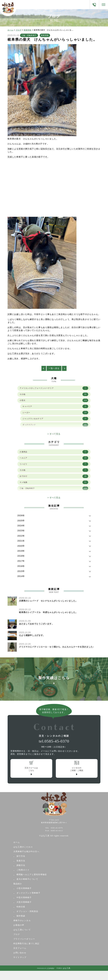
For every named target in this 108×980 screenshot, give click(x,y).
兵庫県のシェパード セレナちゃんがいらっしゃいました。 (48, 601)
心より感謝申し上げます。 (32, 635)
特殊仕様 (21, 907)
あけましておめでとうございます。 (36, 624)
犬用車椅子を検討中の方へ (26, 852)
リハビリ (54, 464)
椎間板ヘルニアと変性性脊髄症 (32, 875)
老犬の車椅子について (27, 879)
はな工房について (22, 930)
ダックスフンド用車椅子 (28, 893)
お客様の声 (19, 925)
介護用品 (54, 452)
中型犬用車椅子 (24, 898)
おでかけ (54, 476)
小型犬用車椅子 (24, 888)
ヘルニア (54, 458)
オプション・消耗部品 (27, 911)
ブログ (18, 30)
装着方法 (21, 861)
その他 (54, 394)
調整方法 (21, 865)
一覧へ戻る (54, 368)
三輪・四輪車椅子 (29, 35)
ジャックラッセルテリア (55, 419)
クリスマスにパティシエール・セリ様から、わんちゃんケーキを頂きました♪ (57, 647)
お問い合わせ (20, 953)
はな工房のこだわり (23, 847)
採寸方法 (21, 856)
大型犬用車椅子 (24, 902)
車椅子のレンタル (22, 921)
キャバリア (55, 406)
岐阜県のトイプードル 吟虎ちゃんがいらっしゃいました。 (48, 612)
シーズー (55, 413)
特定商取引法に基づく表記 (26, 944)
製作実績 (21, 916)
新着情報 (28, 30)
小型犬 (54, 400)
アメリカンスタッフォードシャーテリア (54, 388)
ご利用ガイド (23, 870)
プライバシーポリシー (24, 939)
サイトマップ (20, 957)
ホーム (10, 30)
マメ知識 (54, 482)
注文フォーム (20, 948)
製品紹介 (18, 884)
